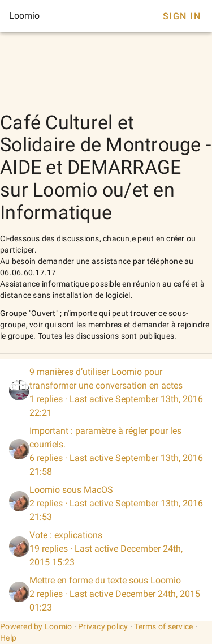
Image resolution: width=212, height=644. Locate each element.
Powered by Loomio (36, 626)
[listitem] (106, 393)
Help (8, 638)
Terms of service (163, 626)
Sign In (182, 16)
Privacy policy (103, 626)
